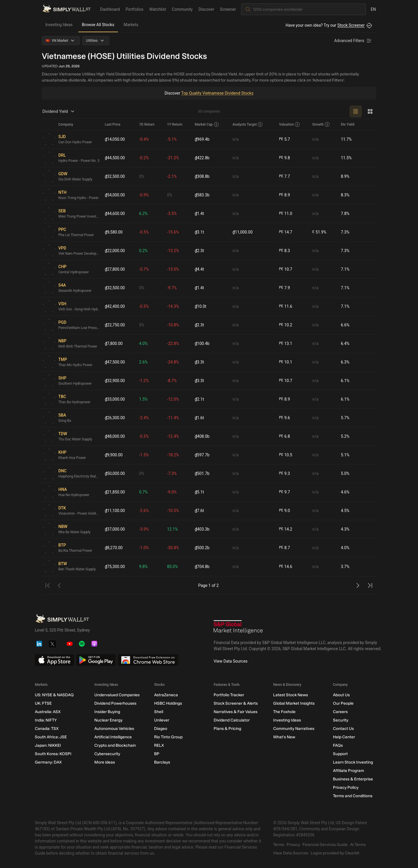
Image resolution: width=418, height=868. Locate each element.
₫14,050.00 (115, 139)
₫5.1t (199, 492)
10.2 (286, 325)
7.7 (284, 177)
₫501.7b (202, 473)
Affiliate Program (348, 771)
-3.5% (172, 214)
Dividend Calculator (232, 720)
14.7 (286, 232)
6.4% (345, 343)
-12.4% (173, 436)
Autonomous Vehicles (114, 729)
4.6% (345, 492)
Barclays (162, 762)
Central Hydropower (74, 272)
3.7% (345, 567)
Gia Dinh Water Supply (75, 180)
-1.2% (144, 381)
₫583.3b (202, 195)
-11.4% (173, 418)
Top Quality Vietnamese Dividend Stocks (217, 93)
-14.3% (173, 306)
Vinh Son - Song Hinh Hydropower (79, 310)
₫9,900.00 (114, 455)
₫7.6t (199, 511)
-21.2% (173, 158)
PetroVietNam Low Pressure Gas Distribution (79, 328)
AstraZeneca (166, 695)
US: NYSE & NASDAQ (54, 695)
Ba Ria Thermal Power (75, 551)
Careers (340, 712)
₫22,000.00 (115, 251)
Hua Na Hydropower (74, 495)
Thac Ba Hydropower (74, 402)
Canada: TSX (47, 729)
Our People (343, 703)
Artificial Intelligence (113, 737)
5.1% (345, 455)
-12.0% (173, 399)
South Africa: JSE (51, 737)
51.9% (319, 232)
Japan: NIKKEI (48, 745)
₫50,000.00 (115, 473)
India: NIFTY (46, 720)
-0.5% (144, 232)
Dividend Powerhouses (115, 703)
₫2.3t (199, 251)
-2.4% (144, 418)
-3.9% (144, 529)
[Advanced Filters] (353, 41)
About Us (341, 695)
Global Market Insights (294, 703)
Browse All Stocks (98, 25)
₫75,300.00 (115, 567)
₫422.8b (202, 158)
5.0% (345, 473)
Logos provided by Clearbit (335, 853)
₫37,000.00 (115, 529)
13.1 (286, 344)
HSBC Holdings (168, 703)
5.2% (345, 436)
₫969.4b (202, 139)
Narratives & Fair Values (236, 712)
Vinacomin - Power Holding (79, 514)
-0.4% (144, 139)
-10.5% (173, 511)
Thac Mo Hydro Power (75, 365)
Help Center (344, 737)
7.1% (345, 269)
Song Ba (65, 421)
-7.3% (172, 473)
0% (142, 176)
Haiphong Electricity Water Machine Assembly (79, 477)
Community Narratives (294, 729)
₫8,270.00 (114, 548)
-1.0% (144, 548)
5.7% (345, 418)
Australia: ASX (48, 712)
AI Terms (358, 845)
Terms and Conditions (353, 796)
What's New (284, 737)
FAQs (338, 745)
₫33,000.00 (115, 399)
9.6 (284, 418)
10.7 (286, 269)
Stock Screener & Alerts (236, 703)
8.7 (284, 548)
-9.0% (172, 492)
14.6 (286, 567)
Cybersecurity (107, 754)
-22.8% (173, 343)
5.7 (284, 139)
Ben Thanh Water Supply (77, 569)
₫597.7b (202, 455)
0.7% (144, 492)
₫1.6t (199, 418)
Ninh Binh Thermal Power (78, 347)
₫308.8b (202, 176)
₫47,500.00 (115, 362)
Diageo (161, 729)
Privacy (293, 845)
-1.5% (144, 455)
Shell (159, 712)
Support (340, 754)
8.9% (345, 176)
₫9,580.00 (114, 232)
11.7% (346, 139)
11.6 (286, 306)
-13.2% (173, 251)
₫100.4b (202, 343)
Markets (131, 25)
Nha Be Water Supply (75, 532)
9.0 (284, 511)
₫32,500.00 (115, 176)
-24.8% (173, 362)
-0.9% (144, 195)
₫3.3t (199, 362)
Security (341, 720)
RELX (159, 745)
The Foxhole (284, 712)
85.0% (173, 567)
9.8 (284, 158)
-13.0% (173, 269)
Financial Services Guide (325, 845)
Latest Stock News (291, 695)
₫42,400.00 (115, 306)
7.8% (345, 214)
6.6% (345, 325)
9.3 (284, 474)
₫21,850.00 (115, 492)
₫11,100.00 (115, 511)
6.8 (284, 436)
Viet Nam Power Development (79, 254)
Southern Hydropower (75, 384)
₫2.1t (199, 399)
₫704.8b (202, 567)
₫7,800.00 (114, 343)
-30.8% (173, 548)
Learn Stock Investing (353, 762)
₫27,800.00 (115, 269)
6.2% (144, 214)
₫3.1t (199, 232)
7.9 (284, 288)
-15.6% (173, 232)
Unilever (162, 720)
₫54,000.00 (115, 195)
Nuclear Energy (108, 720)
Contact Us (343, 729)
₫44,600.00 (115, 214)
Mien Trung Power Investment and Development (79, 217)
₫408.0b (202, 436)
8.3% (345, 195)
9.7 (284, 492)
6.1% (345, 381)
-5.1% (172, 139)
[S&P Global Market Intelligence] (238, 628)
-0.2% (144, 158)
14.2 (286, 529)
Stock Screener (351, 25)
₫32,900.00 (115, 381)
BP (157, 754)
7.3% (345, 232)
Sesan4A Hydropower (75, 291)
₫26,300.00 (115, 418)
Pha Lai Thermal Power (76, 235)
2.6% (144, 362)
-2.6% (144, 511)
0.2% (144, 251)
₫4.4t (199, 269)
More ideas (105, 762)
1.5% (144, 399)
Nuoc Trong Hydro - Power (79, 198)
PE (281, 139)
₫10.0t (201, 306)
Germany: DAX (48, 762)
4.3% (345, 529)
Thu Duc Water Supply (75, 440)
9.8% (144, 567)
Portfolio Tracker (229, 695)
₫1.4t (199, 214)
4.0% (144, 343)
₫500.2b (202, 548)
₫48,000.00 (115, 436)
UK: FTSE (43, 703)
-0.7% (144, 269)
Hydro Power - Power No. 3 (79, 161)
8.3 (284, 251)
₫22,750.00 (115, 325)
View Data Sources (231, 661)
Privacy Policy (346, 787)
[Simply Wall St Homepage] (66, 9)
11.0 (286, 214)
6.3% (345, 362)
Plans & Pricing (227, 729)
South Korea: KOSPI (53, 754)
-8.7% (172, 381)
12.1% (173, 529)
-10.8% (173, 325)
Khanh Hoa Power (72, 458)
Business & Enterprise (353, 779)
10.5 (286, 455)
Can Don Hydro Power (75, 142)
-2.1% (172, 176)
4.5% (345, 511)
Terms (279, 845)
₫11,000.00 (243, 232)
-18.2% (173, 455)
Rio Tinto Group (168, 737)
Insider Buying (107, 712)
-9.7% (172, 288)
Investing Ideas (59, 25)
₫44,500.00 (115, 158)
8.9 (284, 195)
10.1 (286, 362)
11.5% (346, 158)
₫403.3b (202, 529)
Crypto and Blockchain (115, 745)
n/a (236, 139)
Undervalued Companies (117, 695)
